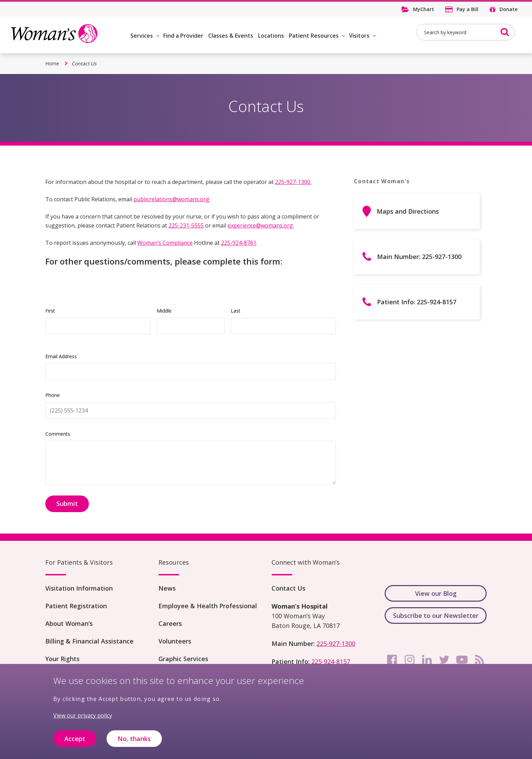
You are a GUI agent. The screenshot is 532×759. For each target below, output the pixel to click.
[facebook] (392, 660)
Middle (164, 311)
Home (52, 63)
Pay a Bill (467, 9)
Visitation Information (79, 588)
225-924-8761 (239, 243)
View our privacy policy (83, 715)
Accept (75, 739)
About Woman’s (69, 623)
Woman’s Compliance (165, 243)
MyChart (424, 9)
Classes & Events (231, 36)
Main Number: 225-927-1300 (419, 257)
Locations (271, 36)
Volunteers (175, 641)
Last (236, 311)
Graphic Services (183, 659)
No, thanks (134, 739)
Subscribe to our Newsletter (436, 615)
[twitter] (444, 660)
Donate (508, 9)
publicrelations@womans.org (171, 199)
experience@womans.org (260, 225)
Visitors (359, 36)
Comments (58, 434)
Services (142, 36)
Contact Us (288, 588)
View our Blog (436, 593)
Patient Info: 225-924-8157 (417, 302)
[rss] (479, 660)
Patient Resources (314, 36)
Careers (170, 623)
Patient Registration (76, 606)
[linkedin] (427, 660)
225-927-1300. (293, 182)
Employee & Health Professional (208, 606)
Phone (53, 395)
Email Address (61, 356)
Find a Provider (183, 36)
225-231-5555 (186, 225)
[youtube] (462, 660)
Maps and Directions (408, 211)
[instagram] (410, 660)
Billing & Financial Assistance (89, 641)
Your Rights (62, 659)
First (50, 311)
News (167, 588)
